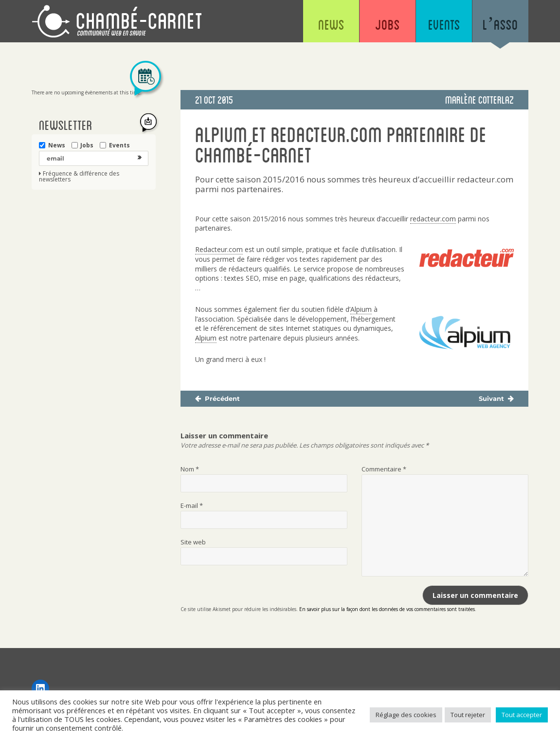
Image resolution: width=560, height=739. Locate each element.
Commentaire (384, 469)
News (331, 24)
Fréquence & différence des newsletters (79, 177)
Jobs (388, 24)
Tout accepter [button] (522, 715)
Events (444, 24)
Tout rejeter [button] (468, 715)
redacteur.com (433, 219)
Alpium (361, 309)
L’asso (500, 24)
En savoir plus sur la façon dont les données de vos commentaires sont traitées (387, 609)
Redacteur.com (219, 250)
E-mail (192, 505)
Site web (193, 542)
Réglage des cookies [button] (406, 715)
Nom (190, 469)
